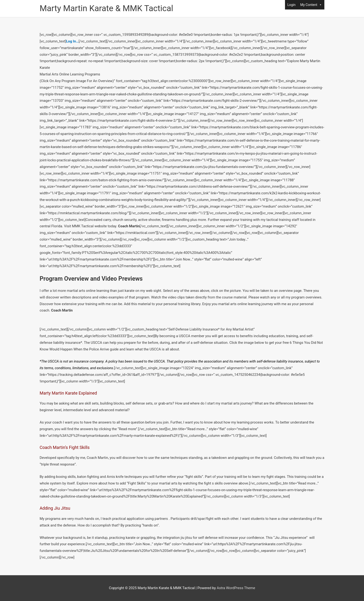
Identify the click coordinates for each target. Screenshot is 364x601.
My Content (311, 5)
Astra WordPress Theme (236, 588)
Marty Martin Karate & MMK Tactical (106, 8)
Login (292, 5)
